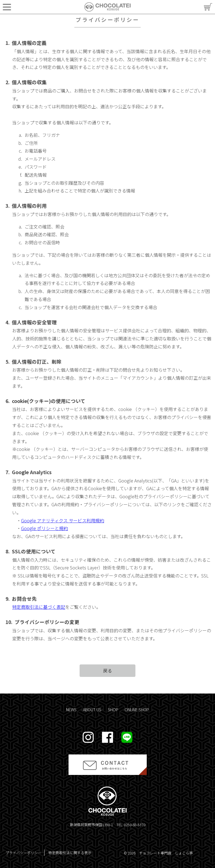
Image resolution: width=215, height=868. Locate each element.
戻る (107, 671)
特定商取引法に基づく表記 (39, 607)
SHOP (113, 709)
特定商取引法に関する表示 (70, 853)
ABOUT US (92, 709)
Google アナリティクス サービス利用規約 (63, 520)
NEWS (71, 709)
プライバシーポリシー (23, 853)
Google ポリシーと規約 (44, 528)
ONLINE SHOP (137, 709)
